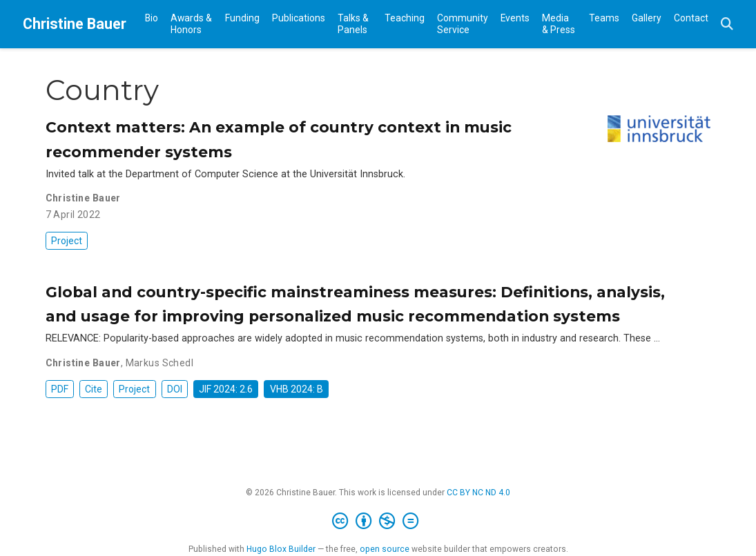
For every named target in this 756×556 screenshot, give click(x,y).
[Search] (727, 24)
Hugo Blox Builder (281, 549)
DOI (175, 389)
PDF (60, 389)
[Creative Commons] (378, 522)
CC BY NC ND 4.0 (478, 493)
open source (385, 549)
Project (67, 241)
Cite (94, 389)
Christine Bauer (75, 24)
